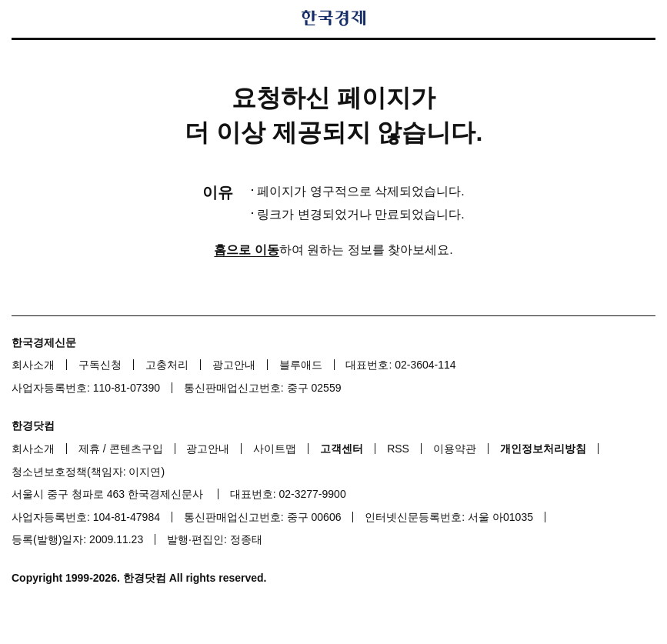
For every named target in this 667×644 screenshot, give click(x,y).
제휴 (89, 449)
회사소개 (33, 365)
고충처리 (167, 365)
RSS (398, 449)
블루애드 (301, 365)
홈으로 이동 (246, 250)
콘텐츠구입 (136, 449)
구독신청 (100, 365)
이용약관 (455, 449)
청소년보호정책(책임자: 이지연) (88, 472)
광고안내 (234, 365)
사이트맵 (275, 449)
